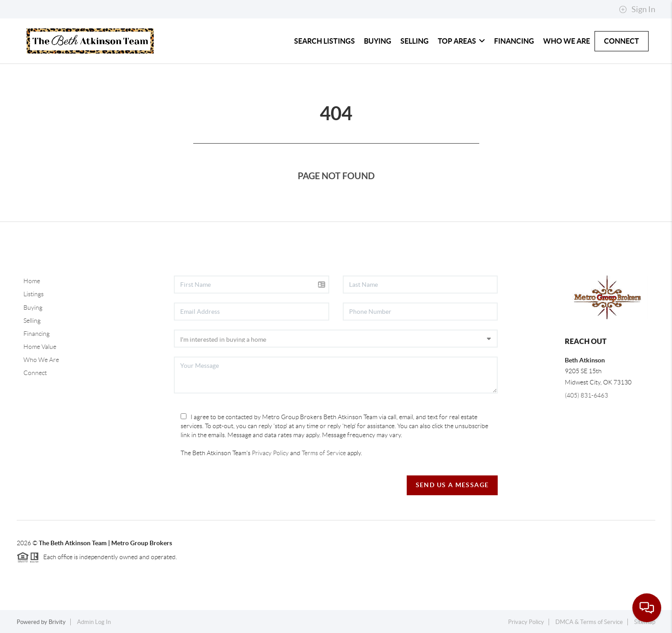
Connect (622, 41)
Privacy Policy (270, 453)
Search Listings (325, 41)
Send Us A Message (452, 485)
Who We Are (567, 41)
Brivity (57, 622)
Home (32, 281)
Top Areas (461, 41)
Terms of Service (324, 453)
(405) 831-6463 (586, 395)
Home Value (40, 347)
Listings (34, 294)
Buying (378, 41)
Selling (415, 41)
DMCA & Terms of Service (589, 622)
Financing (514, 41)
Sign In (637, 9)
